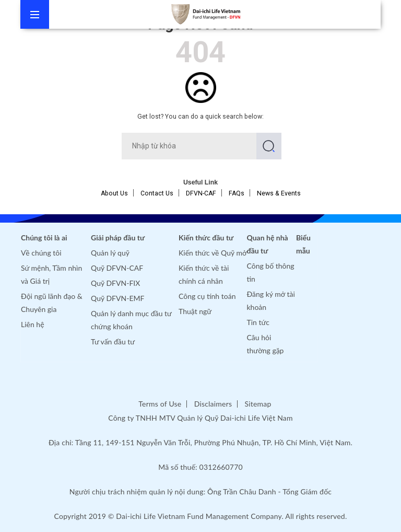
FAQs (237, 193)
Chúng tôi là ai (44, 238)
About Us (114, 193)
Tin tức (258, 322)
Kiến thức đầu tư (206, 238)
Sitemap (258, 404)
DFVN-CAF (201, 193)
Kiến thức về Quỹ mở (213, 253)
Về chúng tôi (41, 253)
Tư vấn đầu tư (113, 342)
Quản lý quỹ (110, 253)
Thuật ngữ (195, 311)
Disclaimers (213, 404)
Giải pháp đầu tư (118, 238)
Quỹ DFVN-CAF (117, 268)
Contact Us (157, 193)
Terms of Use (160, 404)
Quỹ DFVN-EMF (117, 298)
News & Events (279, 193)
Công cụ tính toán (207, 296)
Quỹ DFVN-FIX (115, 283)
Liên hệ (33, 324)
